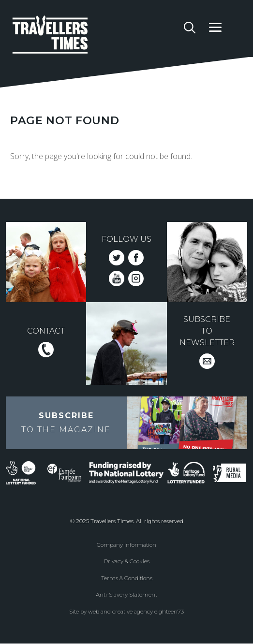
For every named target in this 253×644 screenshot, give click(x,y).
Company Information (126, 545)
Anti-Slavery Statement (126, 595)
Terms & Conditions (127, 578)
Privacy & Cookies (127, 561)
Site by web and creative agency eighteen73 (126, 612)
